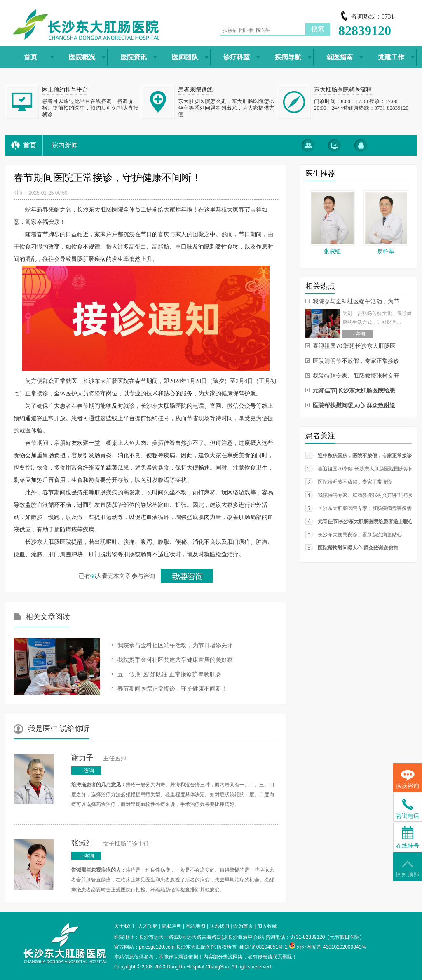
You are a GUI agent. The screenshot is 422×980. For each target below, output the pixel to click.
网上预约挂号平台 (65, 90)
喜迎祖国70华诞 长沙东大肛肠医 (354, 346)
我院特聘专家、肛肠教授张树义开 (356, 376)
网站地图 (195, 926)
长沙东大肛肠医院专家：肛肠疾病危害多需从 (367, 508)
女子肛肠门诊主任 (110, 844)
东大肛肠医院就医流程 (343, 90)
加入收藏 (267, 926)
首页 (30, 145)
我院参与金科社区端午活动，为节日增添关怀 (175, 645)
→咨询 (87, 771)
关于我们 (124, 926)
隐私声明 (172, 926)
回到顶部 (408, 869)
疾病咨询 (408, 779)
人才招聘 (148, 926)
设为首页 (243, 926)
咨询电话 (408, 809)
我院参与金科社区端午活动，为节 (356, 301)
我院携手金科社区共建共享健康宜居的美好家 (175, 660)
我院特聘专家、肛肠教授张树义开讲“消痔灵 (366, 495)
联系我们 (219, 926)
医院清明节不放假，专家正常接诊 (356, 361)
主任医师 (99, 758)
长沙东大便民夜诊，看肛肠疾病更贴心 (360, 535)
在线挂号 (408, 838)
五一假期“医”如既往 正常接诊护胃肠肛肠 (169, 674)
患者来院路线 (195, 90)
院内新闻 (65, 145)
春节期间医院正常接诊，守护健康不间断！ (172, 689)
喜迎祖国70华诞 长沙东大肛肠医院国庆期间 (366, 469)
